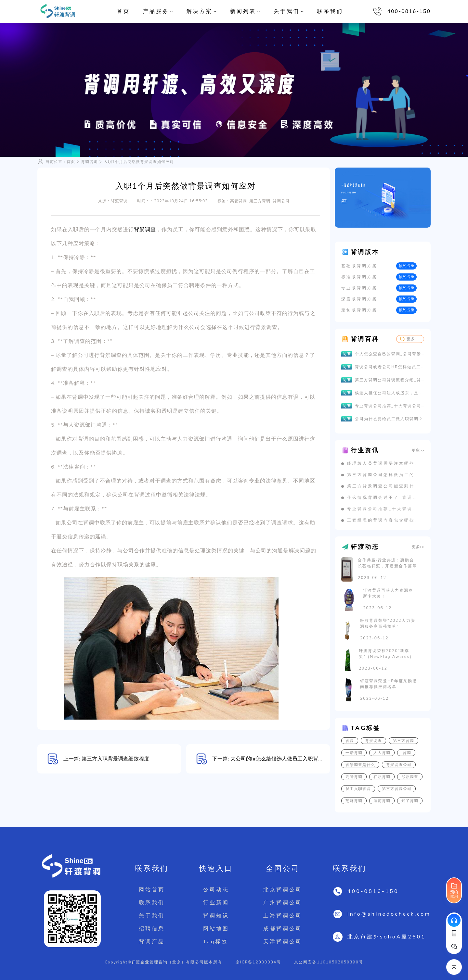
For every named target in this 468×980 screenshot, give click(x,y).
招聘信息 (152, 929)
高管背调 (354, 777)
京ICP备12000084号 (258, 962)
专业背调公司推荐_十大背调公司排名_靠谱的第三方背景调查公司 (390, 406)
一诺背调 (354, 753)
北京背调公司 (283, 890)
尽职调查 (410, 777)
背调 (350, 741)
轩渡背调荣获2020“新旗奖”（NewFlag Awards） (387, 654)
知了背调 (410, 801)
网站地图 (216, 929)
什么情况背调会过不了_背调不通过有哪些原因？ (383, 497)
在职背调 (382, 777)
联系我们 (330, 11)
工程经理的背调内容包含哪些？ (383, 520)
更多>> (418, 450)
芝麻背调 (354, 801)
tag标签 (216, 942)
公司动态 (216, 890)
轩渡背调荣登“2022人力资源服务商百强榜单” (388, 623)
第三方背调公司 (397, 789)
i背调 (406, 753)
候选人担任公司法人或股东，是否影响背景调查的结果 (390, 393)
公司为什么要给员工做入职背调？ (389, 419)
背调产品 (152, 942)
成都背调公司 (283, 929)
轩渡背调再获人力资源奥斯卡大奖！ (388, 593)
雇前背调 (382, 801)
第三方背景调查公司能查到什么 (383, 486)
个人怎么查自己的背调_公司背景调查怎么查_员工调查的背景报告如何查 (390, 354)
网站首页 (152, 890)
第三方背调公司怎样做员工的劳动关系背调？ (383, 475)
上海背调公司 (283, 916)
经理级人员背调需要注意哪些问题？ (383, 463)
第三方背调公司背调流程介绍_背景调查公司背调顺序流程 (390, 380)
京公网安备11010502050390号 (329, 962)
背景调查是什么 (360, 765)
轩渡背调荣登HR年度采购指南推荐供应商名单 (389, 684)
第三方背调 (403, 741)
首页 (123, 11)
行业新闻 (216, 903)
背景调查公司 (399, 765)
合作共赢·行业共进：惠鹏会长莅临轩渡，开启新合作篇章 (387, 563)
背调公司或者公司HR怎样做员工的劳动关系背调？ (390, 367)
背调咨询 (89, 162)
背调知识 (216, 916)
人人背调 (382, 753)
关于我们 (152, 916)
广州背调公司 (283, 903)
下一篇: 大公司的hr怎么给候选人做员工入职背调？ (271, 759)
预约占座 (407, 266)
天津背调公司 (283, 942)
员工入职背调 (358, 789)
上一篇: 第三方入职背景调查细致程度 (106, 759)
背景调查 (145, 230)
